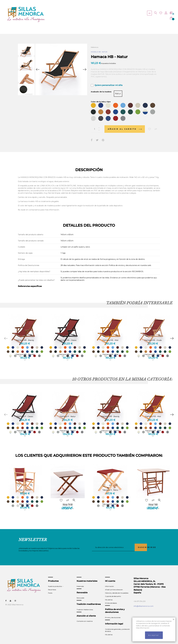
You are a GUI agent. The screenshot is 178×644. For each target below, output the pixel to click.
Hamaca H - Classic (25, 426)
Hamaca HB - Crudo (153, 350)
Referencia (95, 47)
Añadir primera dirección (114, 585)
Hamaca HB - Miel (110, 350)
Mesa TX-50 (68, 500)
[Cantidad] (96, 124)
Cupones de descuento (113, 592)
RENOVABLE (99, 15)
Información (109, 582)
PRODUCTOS (72, 15)
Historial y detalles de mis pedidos (117, 588)
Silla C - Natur (25, 500)
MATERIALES (86, 15)
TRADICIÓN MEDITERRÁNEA (119, 15)
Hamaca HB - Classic (68, 350)
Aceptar (154, 635)
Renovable (80, 593)
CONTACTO (138, 15)
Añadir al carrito (125, 124)
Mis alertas (109, 595)
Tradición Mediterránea (85, 605)
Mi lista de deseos (111, 598)
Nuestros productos (55, 582)
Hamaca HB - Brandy (25, 350)
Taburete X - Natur (110, 500)
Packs (50, 588)
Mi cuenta (110, 576)
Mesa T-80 (153, 500)
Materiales (80, 582)
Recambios (52, 585)
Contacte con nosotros (85, 617)
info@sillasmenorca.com (144, 601)
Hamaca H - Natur (68, 426)
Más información (143, 628)
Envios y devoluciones (113, 613)
